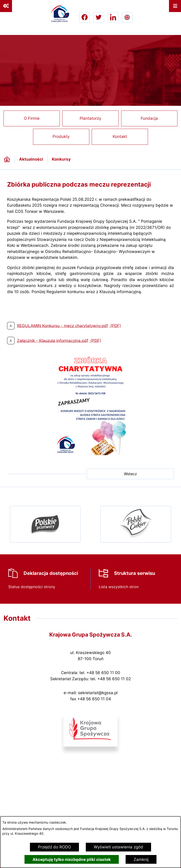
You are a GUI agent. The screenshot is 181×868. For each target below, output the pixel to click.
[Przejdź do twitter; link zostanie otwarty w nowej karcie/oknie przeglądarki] (99, 17)
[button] (90, 454)
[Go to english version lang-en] (127, 17)
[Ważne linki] (6, 6)
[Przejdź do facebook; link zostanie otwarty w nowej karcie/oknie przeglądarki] (84, 17)
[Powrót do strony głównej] (7, 160)
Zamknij (141, 859)
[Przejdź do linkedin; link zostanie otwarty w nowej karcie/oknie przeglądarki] (113, 17)
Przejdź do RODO (54, 847)
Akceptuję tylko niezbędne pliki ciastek (72, 859)
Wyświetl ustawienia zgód (118, 847)
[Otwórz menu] (175, 6)
